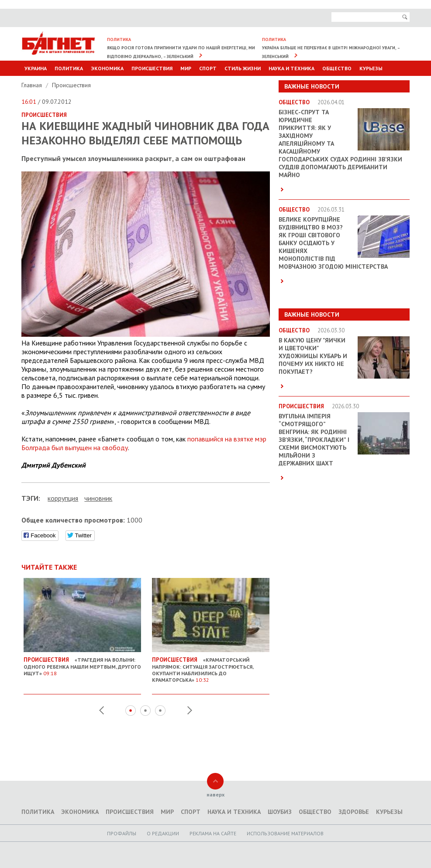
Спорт (208, 68)
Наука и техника (291, 68)
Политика (69, 68)
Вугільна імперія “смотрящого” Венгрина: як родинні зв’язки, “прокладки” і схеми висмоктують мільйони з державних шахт (314, 440)
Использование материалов (285, 833)
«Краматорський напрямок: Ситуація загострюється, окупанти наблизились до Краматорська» (211, 667)
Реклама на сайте (213, 833)
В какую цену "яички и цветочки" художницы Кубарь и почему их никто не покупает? (313, 356)
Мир (186, 68)
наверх (215, 795)
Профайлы (122, 833)
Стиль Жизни (243, 68)
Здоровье (354, 812)
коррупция (63, 498)
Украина (36, 68)
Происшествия (152, 68)
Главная (33, 85)
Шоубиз (280, 812)
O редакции (163, 833)
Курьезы (371, 68)
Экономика (107, 68)
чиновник (98, 498)
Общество (337, 68)
